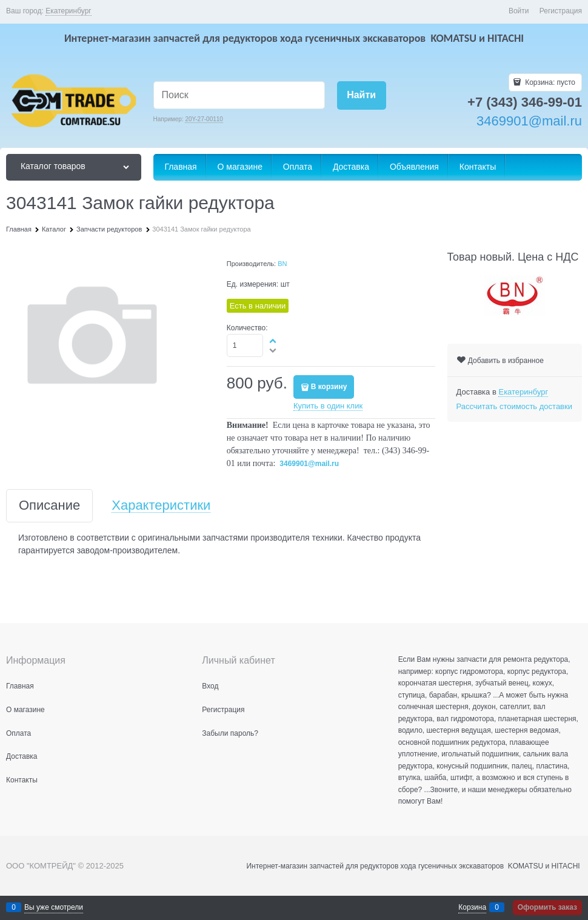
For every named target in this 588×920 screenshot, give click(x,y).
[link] (68, 11)
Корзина (472, 907)
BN (282, 264)
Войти (519, 11)
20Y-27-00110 (204, 119)
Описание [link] (49, 506)
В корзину (329, 387)
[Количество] (245, 345)
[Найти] (362, 95)
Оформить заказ (547, 907)
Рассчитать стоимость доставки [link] (514, 406)
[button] (273, 341)
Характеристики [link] (161, 506)
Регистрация (561, 11)
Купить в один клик (328, 406)
